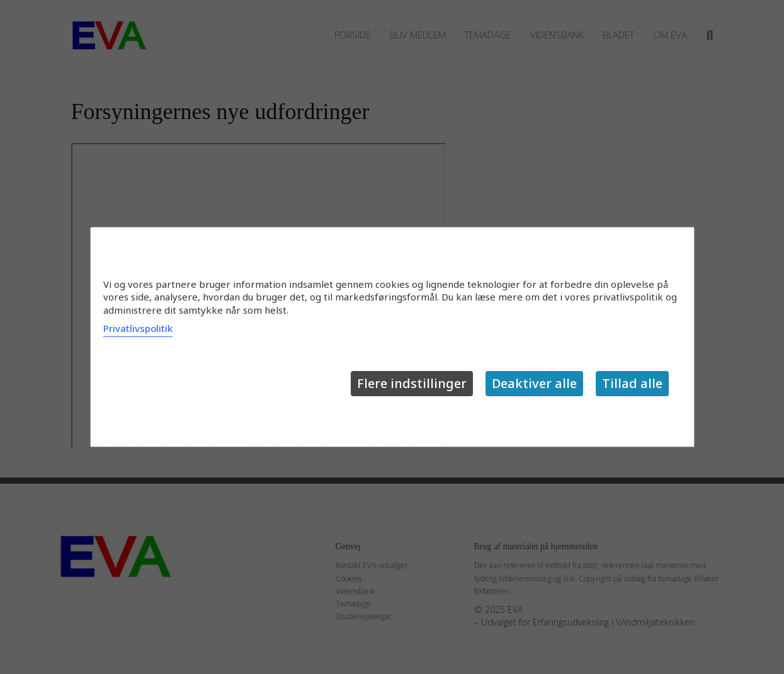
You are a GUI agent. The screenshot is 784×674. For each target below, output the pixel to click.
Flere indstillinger (412, 383)
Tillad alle (632, 383)
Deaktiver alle (534, 383)
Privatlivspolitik (138, 328)
